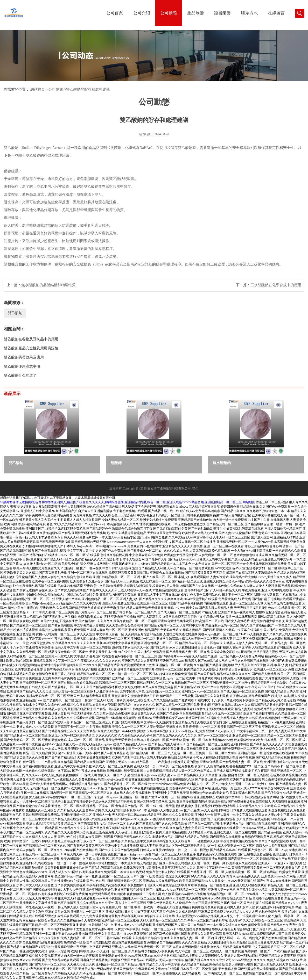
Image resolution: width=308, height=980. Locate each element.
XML (195, 488)
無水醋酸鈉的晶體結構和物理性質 (48, 285)
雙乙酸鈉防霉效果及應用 (24, 357)
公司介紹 (142, 13)
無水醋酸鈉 (222, 463)
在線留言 (276, 13)
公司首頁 (115, 13)
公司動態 (169, 13)
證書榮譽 (222, 13)
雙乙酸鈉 (15, 313)
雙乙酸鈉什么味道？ (20, 375)
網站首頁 (38, 89)
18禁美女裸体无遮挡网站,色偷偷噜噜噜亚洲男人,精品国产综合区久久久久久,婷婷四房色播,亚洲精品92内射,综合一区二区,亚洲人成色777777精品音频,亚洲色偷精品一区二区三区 (121, 502)
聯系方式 (249, 13)
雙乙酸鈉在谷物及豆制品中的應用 (31, 339)
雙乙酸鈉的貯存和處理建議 (88, 89)
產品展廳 (195, 13)
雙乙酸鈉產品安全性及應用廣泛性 (31, 348)
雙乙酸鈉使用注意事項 (22, 366)
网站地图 (249, 502)
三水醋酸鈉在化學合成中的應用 (276, 285)
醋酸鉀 (116, 463)
